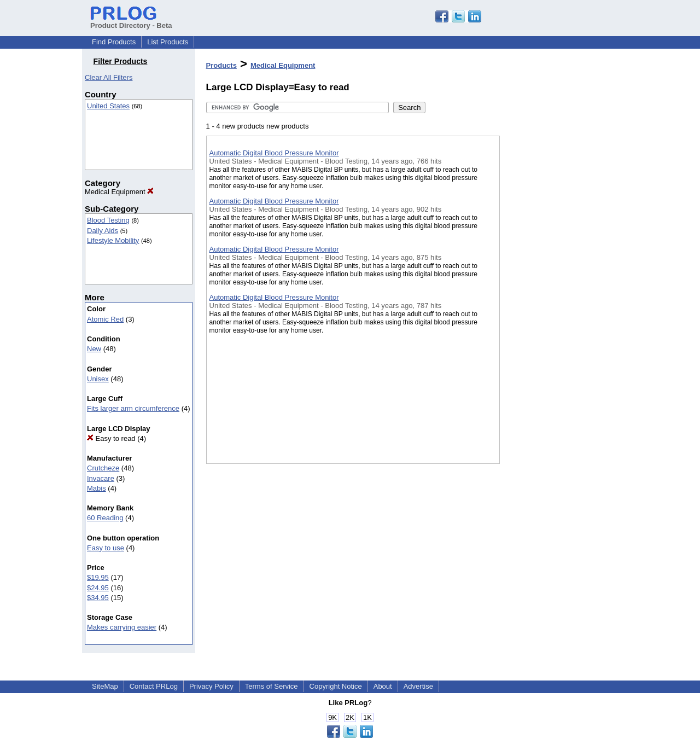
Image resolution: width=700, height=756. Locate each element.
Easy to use (106, 548)
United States (108, 106)
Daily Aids (103, 231)
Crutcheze (103, 468)
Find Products (114, 42)
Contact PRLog (154, 686)
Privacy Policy (211, 686)
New (94, 349)
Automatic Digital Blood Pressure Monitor (274, 153)
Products (221, 65)
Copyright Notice (336, 686)
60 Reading (105, 518)
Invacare (101, 478)
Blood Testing (108, 220)
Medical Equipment (119, 192)
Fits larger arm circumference (133, 408)
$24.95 (98, 588)
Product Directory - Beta (131, 21)
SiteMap (105, 686)
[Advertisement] (555, 284)
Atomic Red (105, 319)
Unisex (98, 379)
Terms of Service (272, 686)
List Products (168, 42)
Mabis (97, 488)
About (383, 686)
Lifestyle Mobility (113, 240)
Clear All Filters (109, 77)
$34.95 (98, 598)
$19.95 (98, 577)
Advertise (418, 686)
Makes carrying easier (122, 627)
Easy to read (111, 438)
